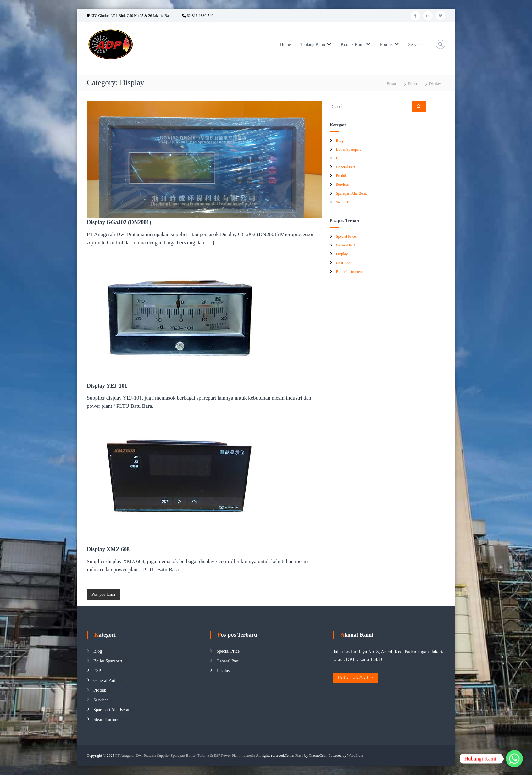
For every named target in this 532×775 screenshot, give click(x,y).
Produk (386, 44)
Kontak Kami (353, 44)
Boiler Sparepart (349, 149)
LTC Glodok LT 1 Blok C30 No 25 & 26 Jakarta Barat (130, 16)
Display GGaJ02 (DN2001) (119, 222)
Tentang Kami (313, 44)
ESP (339, 158)
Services (416, 44)
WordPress (355, 756)
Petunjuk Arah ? (356, 678)
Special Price (346, 236)
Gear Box (343, 263)
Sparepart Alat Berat (352, 193)
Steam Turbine (347, 202)
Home (285, 44)
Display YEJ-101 (107, 386)
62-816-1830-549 (198, 16)
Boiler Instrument (349, 272)
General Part (346, 167)
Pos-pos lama (103, 594)
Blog (340, 141)
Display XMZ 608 (108, 549)
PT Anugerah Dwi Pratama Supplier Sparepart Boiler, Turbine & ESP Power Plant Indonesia (185, 756)
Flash (299, 756)
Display (342, 254)
